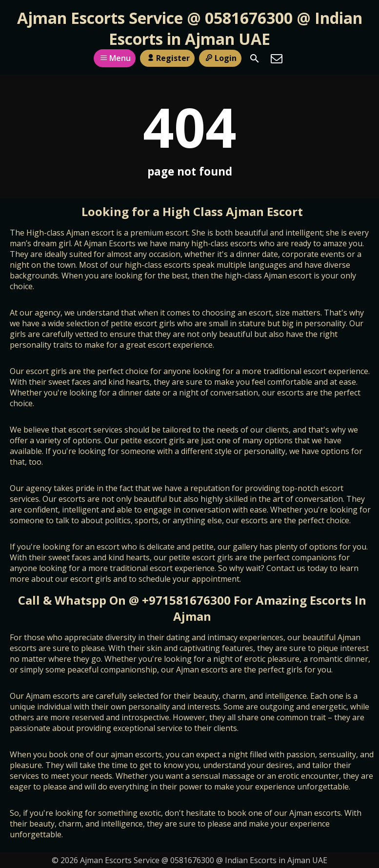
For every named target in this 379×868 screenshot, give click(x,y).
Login (220, 58)
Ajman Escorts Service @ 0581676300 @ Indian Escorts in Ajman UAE (190, 28)
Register (167, 58)
